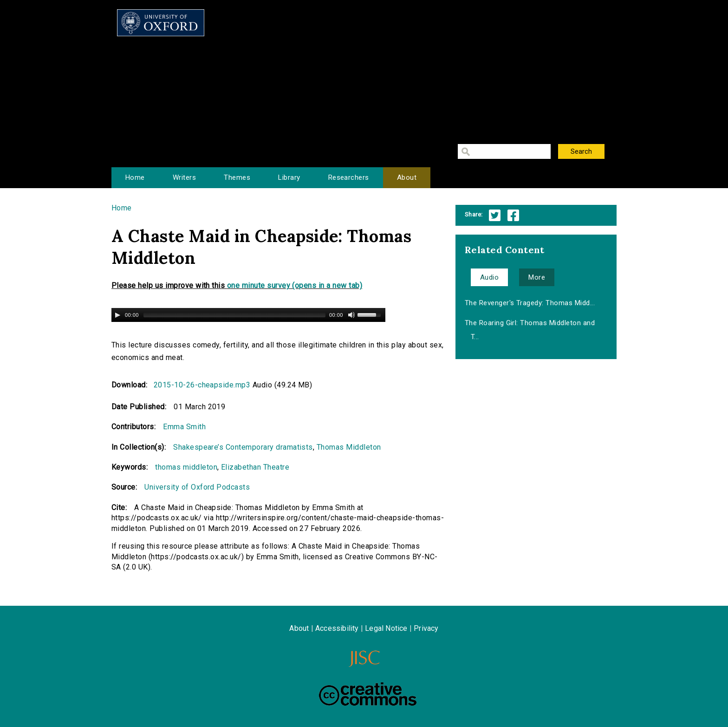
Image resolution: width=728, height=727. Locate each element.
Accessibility (337, 628)
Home (135, 177)
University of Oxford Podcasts (197, 487)
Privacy (426, 628)
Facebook (513, 215)
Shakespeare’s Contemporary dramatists (243, 447)
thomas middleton (186, 467)
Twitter (495, 215)
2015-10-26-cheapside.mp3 (202, 385)
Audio (489, 277)
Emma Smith (184, 427)
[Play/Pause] (117, 315)
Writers (184, 177)
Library (289, 177)
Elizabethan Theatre (255, 467)
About (407, 177)
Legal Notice (386, 628)
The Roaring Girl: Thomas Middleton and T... (530, 330)
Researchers (349, 177)
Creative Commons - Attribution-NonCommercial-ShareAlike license (368, 694)
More (537, 277)
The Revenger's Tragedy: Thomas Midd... (530, 303)
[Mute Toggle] (351, 315)
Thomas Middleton (349, 447)
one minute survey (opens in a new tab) (295, 285)
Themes (237, 177)
